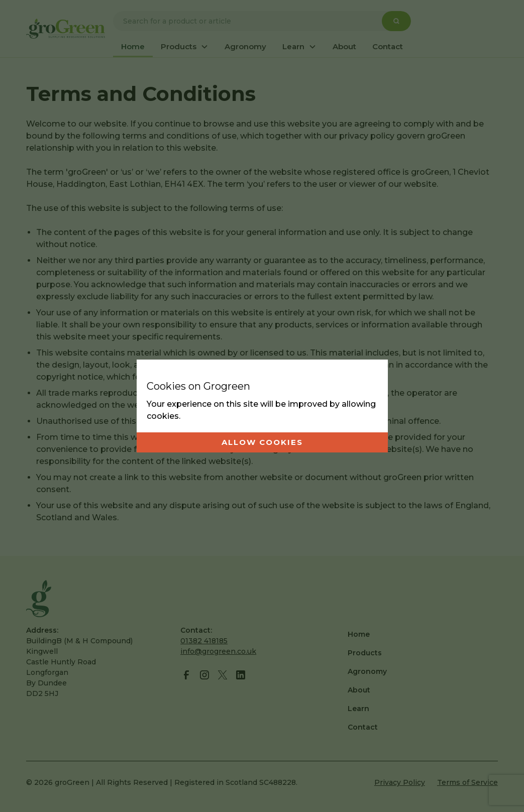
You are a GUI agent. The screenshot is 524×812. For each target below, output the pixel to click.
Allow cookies (262, 442)
